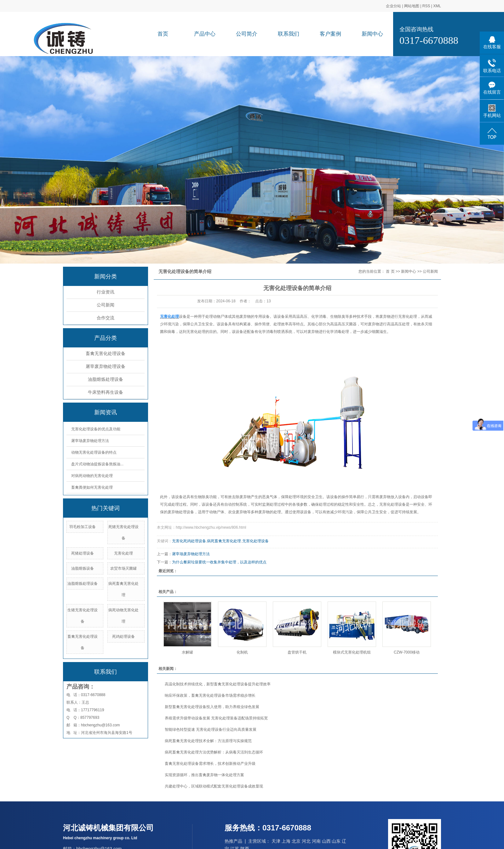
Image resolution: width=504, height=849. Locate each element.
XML (437, 6)
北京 (296, 841)
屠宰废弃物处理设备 (106, 366)
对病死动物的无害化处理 (92, 476)
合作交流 (106, 318)
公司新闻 (106, 305)
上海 (286, 841)
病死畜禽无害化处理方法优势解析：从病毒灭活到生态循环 (214, 752)
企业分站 (393, 6)
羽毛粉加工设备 (83, 527)
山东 (336, 841)
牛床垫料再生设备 (106, 392)
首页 (163, 34)
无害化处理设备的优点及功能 (96, 429)
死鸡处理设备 (123, 637)
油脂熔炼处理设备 (106, 379)
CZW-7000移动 (407, 652)
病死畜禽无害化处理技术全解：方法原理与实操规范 (208, 741)
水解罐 (187, 652)
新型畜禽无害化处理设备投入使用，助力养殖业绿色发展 (212, 707)
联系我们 (289, 34)
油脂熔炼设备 (83, 568)
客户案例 (330, 34)
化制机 (242, 652)
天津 (276, 841)
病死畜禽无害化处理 (224, 541)
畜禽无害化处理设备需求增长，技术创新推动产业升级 (210, 764)
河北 (306, 841)
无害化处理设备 (255, 541)
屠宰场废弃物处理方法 (90, 441)
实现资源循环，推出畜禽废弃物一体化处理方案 (204, 775)
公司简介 (247, 34)
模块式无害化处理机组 (352, 652)
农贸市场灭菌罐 (123, 568)
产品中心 (205, 34)
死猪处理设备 (83, 553)
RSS (426, 6)
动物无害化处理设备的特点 (94, 452)
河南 (316, 841)
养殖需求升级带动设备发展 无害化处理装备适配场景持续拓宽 (216, 718)
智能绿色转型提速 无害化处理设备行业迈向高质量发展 (211, 730)
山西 (326, 841)
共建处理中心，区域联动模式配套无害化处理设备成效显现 (214, 786)
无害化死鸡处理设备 (189, 541)
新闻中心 (372, 34)
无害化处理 (123, 553)
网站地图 (412, 6)
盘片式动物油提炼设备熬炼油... (97, 464)
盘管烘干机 (297, 652)
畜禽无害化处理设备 (106, 354)
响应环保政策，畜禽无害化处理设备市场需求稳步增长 (210, 695)
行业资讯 (106, 292)
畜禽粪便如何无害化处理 (92, 487)
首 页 (390, 271)
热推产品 (233, 841)
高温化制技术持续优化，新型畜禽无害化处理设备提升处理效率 (218, 684)
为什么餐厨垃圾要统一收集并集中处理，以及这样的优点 (219, 562)
